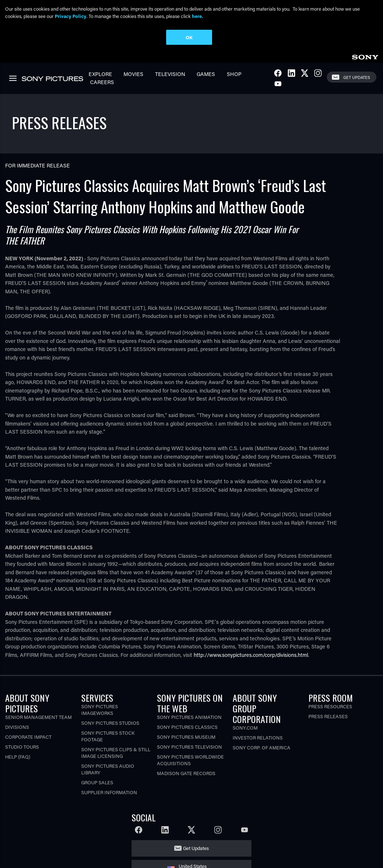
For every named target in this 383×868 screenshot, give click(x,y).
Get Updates (357, 76)
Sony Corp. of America (262, 747)
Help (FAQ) (18, 756)
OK (189, 37)
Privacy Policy (71, 16)
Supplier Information (109, 791)
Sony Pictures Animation (189, 716)
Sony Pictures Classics (187, 726)
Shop (234, 73)
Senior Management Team (38, 716)
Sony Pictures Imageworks (100, 709)
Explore (100, 73)
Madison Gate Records (186, 772)
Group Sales (97, 782)
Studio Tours (22, 746)
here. (197, 16)
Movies (133, 73)
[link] (365, 55)
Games (206, 73)
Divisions (17, 726)
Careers (102, 81)
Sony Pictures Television (189, 746)
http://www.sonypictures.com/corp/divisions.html (251, 654)
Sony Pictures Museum (186, 736)
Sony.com (245, 727)
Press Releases (328, 715)
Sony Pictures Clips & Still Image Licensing (116, 752)
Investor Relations (258, 737)
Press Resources (330, 706)
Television (170, 73)
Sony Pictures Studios (110, 722)
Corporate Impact (28, 736)
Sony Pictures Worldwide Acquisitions (190, 759)
